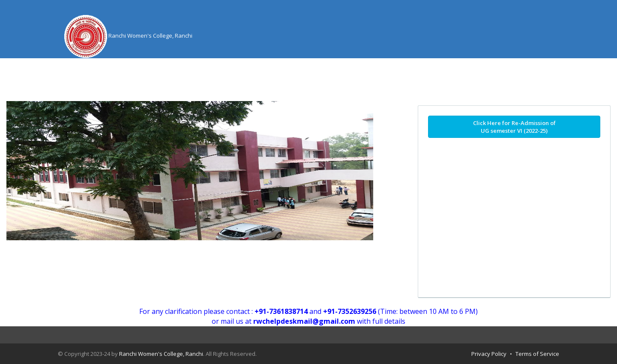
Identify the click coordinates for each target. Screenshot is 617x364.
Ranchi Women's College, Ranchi (161, 354)
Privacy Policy (489, 354)
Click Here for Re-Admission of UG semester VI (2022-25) (514, 127)
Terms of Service (537, 354)
